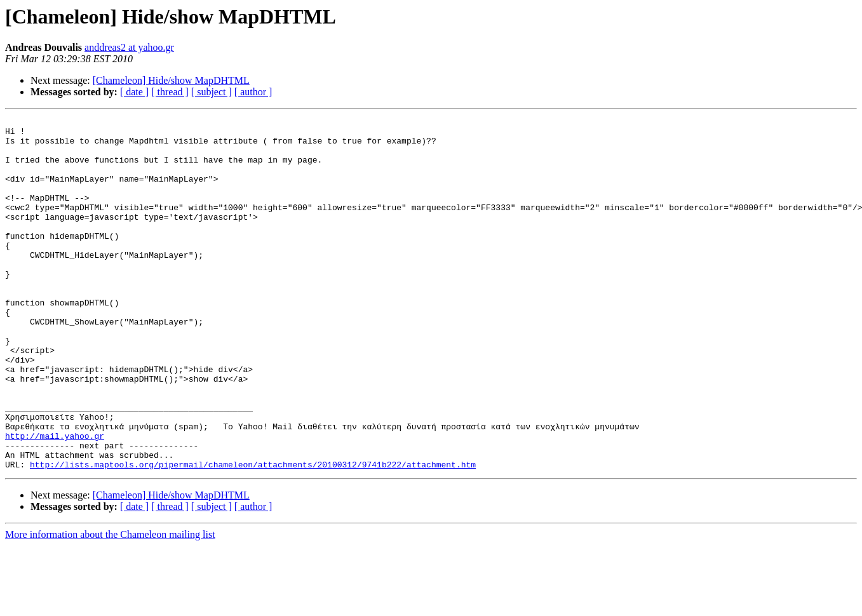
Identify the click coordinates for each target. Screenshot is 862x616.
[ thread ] (170, 92)
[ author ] (253, 92)
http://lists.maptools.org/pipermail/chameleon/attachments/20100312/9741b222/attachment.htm (253, 535)
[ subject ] (212, 92)
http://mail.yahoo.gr (55, 500)
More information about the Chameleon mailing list (110, 605)
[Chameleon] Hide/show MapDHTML (171, 80)
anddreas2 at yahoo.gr (129, 47)
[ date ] (134, 92)
